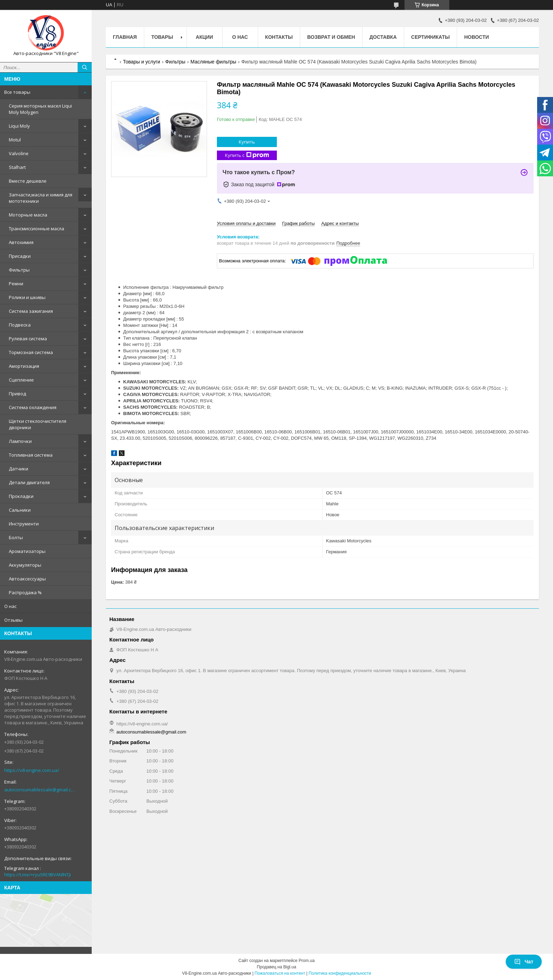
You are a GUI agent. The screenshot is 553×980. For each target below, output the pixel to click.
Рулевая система (28, 339)
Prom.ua (307, 961)
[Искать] (85, 67)
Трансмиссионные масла (37, 229)
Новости (476, 37)
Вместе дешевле (28, 181)
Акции (204, 37)
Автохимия (21, 242)
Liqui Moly (19, 126)
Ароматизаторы (27, 551)
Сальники (20, 510)
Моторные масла (28, 215)
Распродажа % (25, 592)
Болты (16, 537)
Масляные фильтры (213, 62)
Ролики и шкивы (27, 297)
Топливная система (31, 455)
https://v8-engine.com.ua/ (32, 770)
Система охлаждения (33, 407)
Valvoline (19, 153)
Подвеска (20, 325)
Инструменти (24, 524)
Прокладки (21, 496)
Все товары (17, 92)
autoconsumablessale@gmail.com (40, 790)
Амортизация (24, 366)
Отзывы (13, 620)
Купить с (247, 155)
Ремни (16, 284)
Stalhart (17, 167)
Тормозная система (31, 352)
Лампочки (20, 441)
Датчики (19, 469)
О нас (10, 606)
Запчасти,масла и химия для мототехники (41, 198)
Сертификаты (430, 37)
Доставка (383, 37)
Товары (162, 37)
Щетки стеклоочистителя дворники (38, 424)
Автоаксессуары (27, 579)
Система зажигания (31, 311)
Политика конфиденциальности (340, 973)
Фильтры (19, 270)
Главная (125, 37)
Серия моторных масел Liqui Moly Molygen (40, 109)
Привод (17, 394)
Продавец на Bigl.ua (276, 967)
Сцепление (21, 380)
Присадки (20, 256)
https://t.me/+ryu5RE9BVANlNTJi (38, 875)
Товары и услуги (141, 62)
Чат (524, 962)
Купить (247, 142)
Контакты (279, 37)
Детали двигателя (29, 482)
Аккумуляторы (25, 565)
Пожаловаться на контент (280, 973)
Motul (15, 140)
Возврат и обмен (331, 37)
